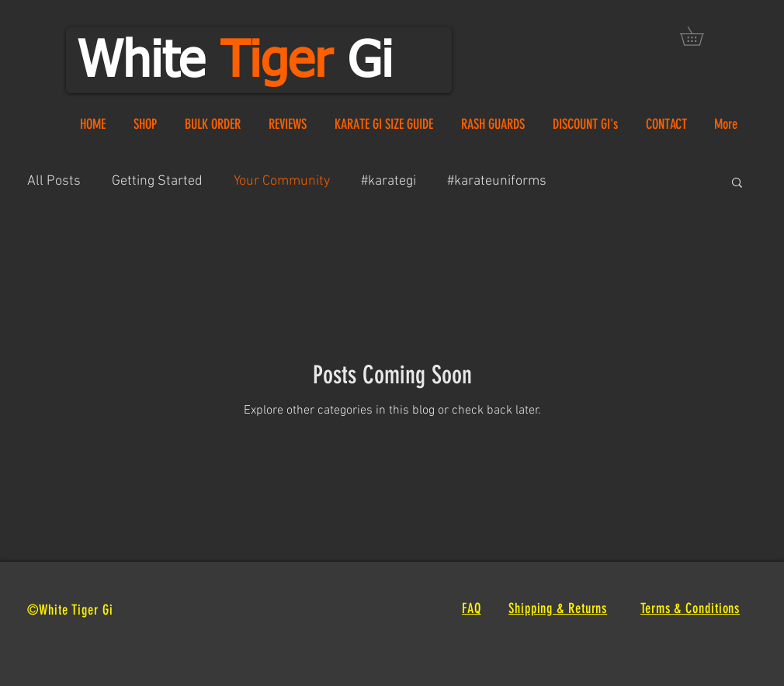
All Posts (54, 181)
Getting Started (157, 181)
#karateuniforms (497, 181)
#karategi (389, 181)
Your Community (282, 181)
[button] (701, 36)
